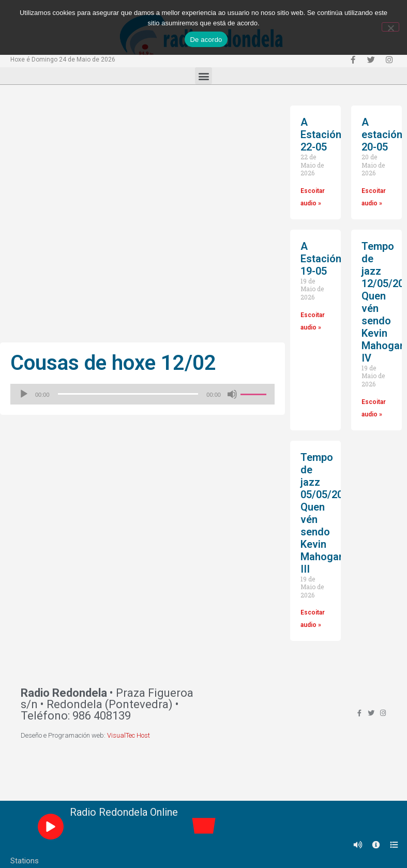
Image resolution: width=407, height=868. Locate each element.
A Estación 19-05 (321, 259)
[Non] (390, 27)
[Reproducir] (24, 394)
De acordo (206, 40)
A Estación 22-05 (321, 134)
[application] (142, 394)
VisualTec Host (129, 735)
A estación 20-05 (382, 134)
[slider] (128, 394)
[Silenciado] (232, 394)
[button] (203, 76)
